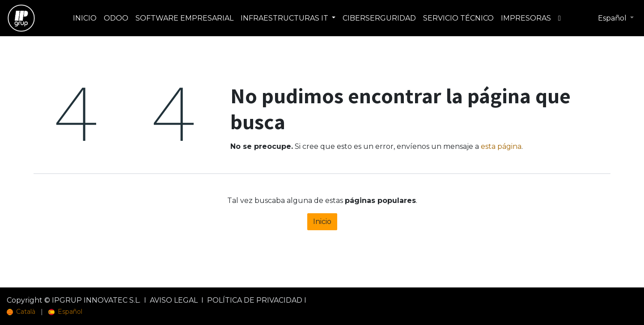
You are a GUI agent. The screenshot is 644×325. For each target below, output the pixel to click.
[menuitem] (85, 18)
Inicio (322, 222)
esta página (501, 146)
